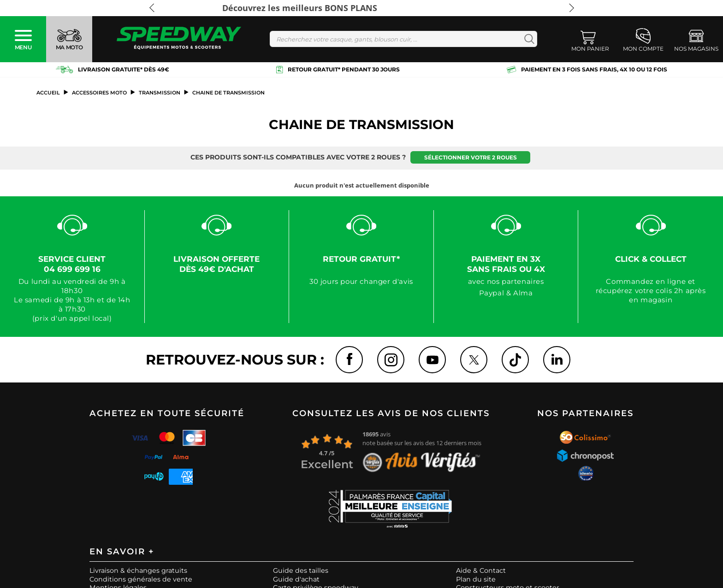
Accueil (48, 93)
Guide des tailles (301, 571)
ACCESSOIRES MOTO (99, 93)
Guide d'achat (296, 580)
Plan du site (476, 580)
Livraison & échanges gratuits (138, 571)
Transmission (160, 93)
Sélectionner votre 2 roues (471, 157)
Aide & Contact (481, 571)
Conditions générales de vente (141, 580)
